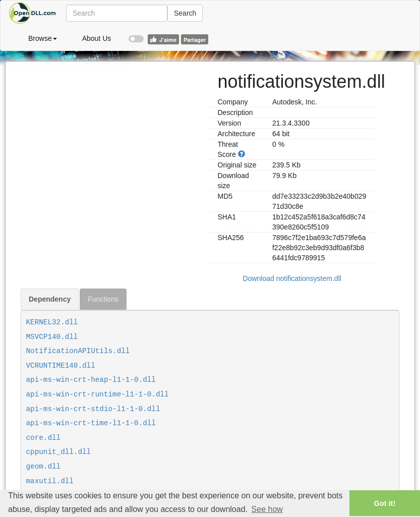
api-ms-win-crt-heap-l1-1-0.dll (91, 380)
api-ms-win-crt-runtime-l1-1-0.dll (98, 394)
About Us (97, 38)
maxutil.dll (50, 481)
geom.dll (44, 467)
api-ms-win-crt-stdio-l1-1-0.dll (93, 409)
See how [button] (267, 509)
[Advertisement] (112, 132)
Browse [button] (43, 38)
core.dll (44, 438)
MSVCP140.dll (52, 337)
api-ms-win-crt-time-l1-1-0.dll (91, 423)
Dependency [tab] (50, 299)
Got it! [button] (385, 503)
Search (185, 13)
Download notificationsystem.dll (292, 278)
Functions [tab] (103, 299)
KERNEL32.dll (52, 322)
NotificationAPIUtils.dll (78, 351)
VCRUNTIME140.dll (61, 366)
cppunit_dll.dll (59, 452)
